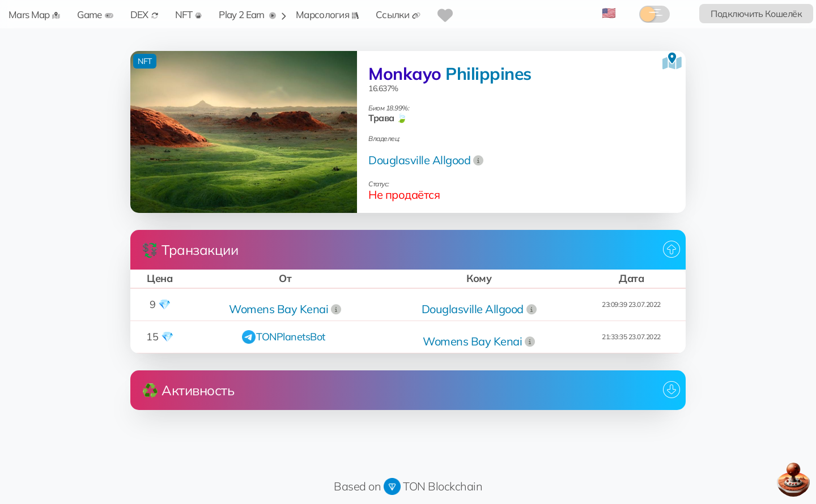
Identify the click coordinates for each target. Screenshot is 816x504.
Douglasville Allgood (419, 160)
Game (95, 14)
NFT (189, 14)
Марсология (327, 14)
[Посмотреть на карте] (672, 61)
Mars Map (34, 14)
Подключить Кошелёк (756, 14)
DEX (144, 14)
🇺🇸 (609, 13)
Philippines (488, 74)
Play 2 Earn (247, 14)
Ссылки (398, 14)
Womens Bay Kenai (279, 309)
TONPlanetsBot (291, 337)
